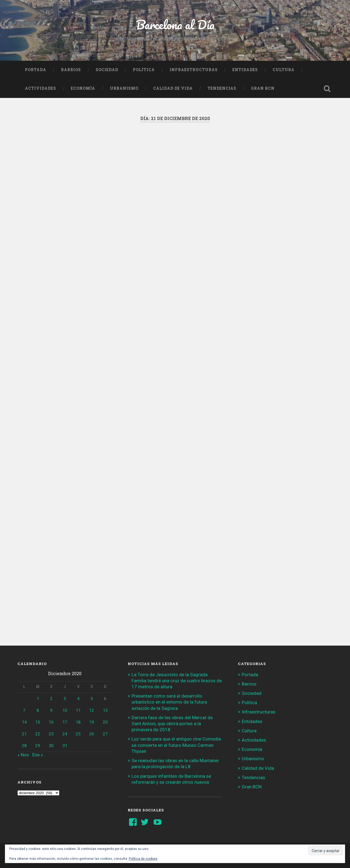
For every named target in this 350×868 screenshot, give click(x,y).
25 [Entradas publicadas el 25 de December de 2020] (78, 734)
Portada (36, 70)
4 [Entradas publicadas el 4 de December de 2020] (78, 699)
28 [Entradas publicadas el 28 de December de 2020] (24, 746)
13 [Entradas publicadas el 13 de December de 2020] (105, 710)
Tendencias (222, 88)
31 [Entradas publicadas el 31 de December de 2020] (65, 746)
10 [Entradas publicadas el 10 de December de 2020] (65, 710)
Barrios (71, 70)
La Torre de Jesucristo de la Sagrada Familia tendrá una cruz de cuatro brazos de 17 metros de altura (177, 681)
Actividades (40, 88)
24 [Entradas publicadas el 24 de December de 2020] (65, 734)
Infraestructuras (194, 70)
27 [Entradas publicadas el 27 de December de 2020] (105, 734)
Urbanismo (124, 88)
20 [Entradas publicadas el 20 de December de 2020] (105, 722)
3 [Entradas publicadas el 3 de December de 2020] (65, 699)
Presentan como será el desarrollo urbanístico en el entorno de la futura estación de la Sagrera (169, 702)
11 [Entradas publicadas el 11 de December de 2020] (78, 710)
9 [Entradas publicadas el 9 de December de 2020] (51, 710)
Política (144, 70)
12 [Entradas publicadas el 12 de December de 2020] (92, 710)
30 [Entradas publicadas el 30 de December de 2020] (51, 746)
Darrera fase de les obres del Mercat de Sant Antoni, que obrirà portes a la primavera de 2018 (172, 724)
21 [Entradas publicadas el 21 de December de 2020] (24, 734)
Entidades (245, 70)
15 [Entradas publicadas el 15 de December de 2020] (38, 722)
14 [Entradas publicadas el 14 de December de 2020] (24, 722)
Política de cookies (143, 859)
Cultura (284, 70)
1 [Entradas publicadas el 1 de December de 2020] (38, 699)
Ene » (38, 755)
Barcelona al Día (175, 24)
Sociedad (107, 70)
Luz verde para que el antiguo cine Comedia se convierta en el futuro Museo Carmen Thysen (176, 745)
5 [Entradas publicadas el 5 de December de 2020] (92, 699)
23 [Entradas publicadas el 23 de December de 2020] (51, 734)
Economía (83, 88)
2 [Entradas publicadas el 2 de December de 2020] (51, 699)
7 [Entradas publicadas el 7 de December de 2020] (24, 710)
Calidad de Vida (173, 88)
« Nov (23, 755)
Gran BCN (263, 88)
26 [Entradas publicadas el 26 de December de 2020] (92, 734)
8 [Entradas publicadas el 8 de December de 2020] (38, 710)
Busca (327, 89)
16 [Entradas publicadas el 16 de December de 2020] (51, 722)
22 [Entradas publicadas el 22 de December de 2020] (38, 734)
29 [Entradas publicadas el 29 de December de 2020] (38, 746)
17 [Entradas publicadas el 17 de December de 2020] (65, 722)
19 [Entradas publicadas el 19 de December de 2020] (92, 722)
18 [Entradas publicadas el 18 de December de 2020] (78, 722)
